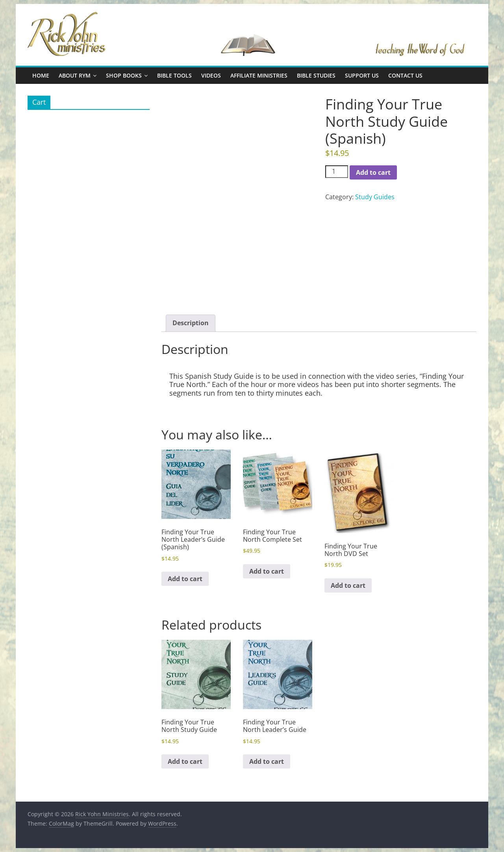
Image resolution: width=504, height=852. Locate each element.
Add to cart (373, 172)
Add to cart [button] (185, 579)
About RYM (75, 75)
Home (41, 75)
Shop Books (124, 75)
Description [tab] (191, 323)
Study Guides (375, 197)
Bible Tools (174, 75)
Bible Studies (316, 75)
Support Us (362, 75)
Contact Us (405, 75)
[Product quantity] (337, 172)
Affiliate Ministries (259, 75)
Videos (211, 75)
